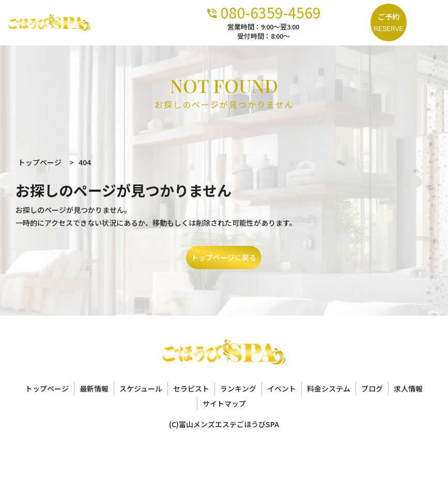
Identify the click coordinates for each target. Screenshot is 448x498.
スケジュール (141, 388)
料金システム (329, 388)
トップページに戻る (224, 257)
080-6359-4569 (305, 12)
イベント (282, 388)
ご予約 (389, 23)
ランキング (238, 388)
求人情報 (408, 388)
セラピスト (191, 388)
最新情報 (94, 388)
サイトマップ (224, 403)
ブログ (372, 388)
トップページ (47, 388)
